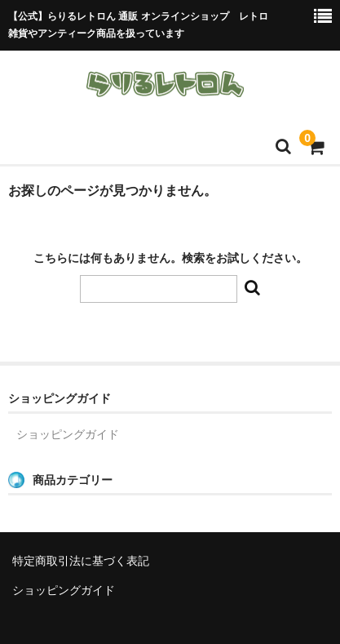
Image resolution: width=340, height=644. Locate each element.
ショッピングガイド (68, 434)
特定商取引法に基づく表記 (81, 561)
